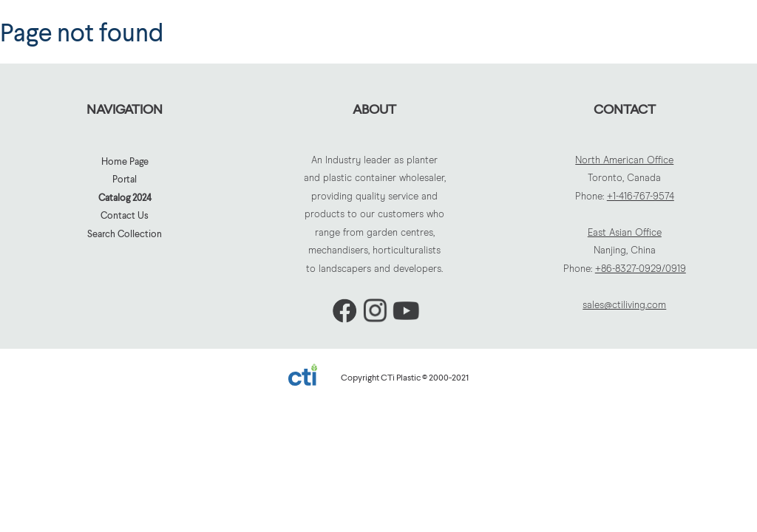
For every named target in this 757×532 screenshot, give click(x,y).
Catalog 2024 (125, 197)
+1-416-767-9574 (641, 197)
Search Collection (125, 233)
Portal (125, 179)
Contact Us (125, 215)
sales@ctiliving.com (624, 306)
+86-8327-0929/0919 (641, 269)
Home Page (125, 161)
